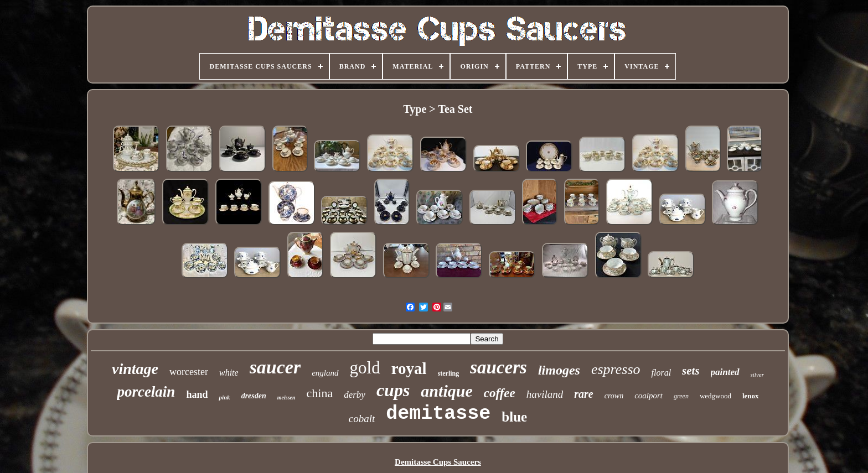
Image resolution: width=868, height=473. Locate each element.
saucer (275, 367)
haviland (545, 394)
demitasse (438, 414)
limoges (559, 370)
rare (583, 394)
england (325, 373)
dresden (254, 396)
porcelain (146, 392)
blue (514, 417)
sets (691, 371)
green (681, 396)
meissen (286, 397)
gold (365, 368)
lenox (751, 396)
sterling (449, 373)
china (320, 393)
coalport (649, 396)
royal (409, 368)
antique (446, 391)
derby (355, 395)
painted (725, 372)
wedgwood (715, 396)
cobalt (362, 419)
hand (197, 394)
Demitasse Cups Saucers (438, 462)
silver (757, 375)
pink (224, 397)
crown (614, 396)
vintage (135, 369)
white (229, 373)
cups (393, 390)
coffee (500, 393)
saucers (498, 367)
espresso (616, 369)
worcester (189, 372)
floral (662, 373)
